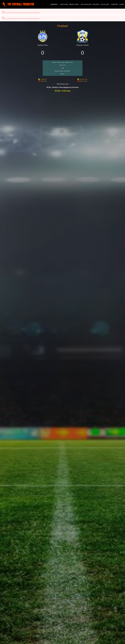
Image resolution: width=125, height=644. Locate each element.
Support (115, 4)
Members (55, 4)
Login (121, 4)
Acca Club (105, 4)
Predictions (74, 4)
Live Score (64, 4)
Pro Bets (96, 4)
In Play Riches (86, 4)
